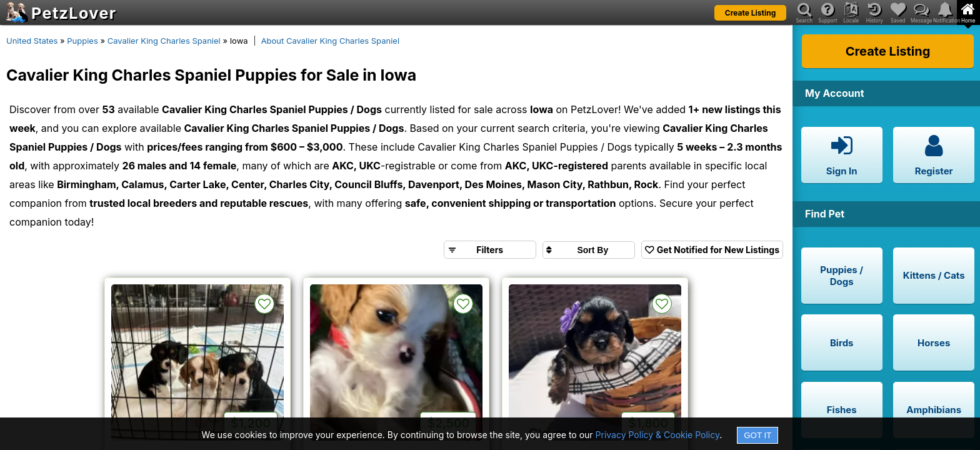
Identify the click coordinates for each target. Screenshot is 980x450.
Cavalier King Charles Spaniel (164, 41)
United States (32, 41)
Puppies (82, 41)
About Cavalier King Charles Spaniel (330, 41)
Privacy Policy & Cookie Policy (658, 435)
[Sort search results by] (589, 250)
